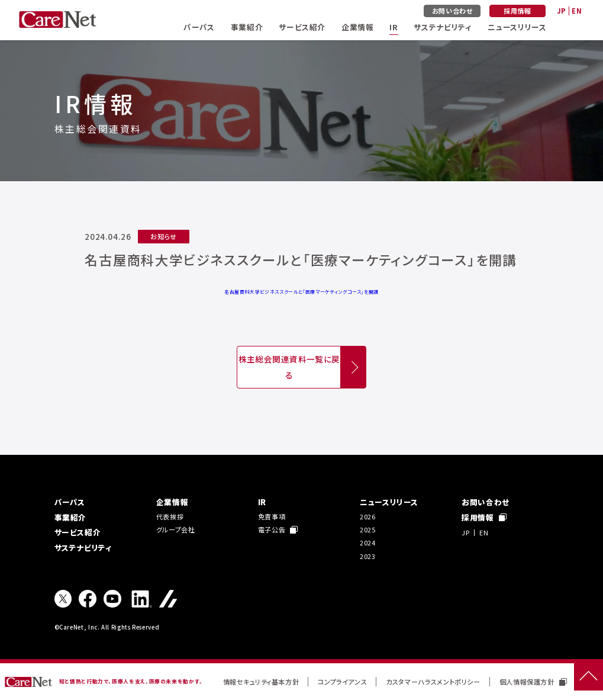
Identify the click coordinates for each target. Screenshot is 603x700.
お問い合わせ (452, 11)
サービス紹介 (302, 27)
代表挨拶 (170, 516)
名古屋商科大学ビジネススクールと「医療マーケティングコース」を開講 (301, 292)
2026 (368, 516)
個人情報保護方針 (533, 682)
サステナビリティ (443, 27)
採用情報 (517, 11)
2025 (368, 529)
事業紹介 (247, 27)
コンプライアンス (342, 682)
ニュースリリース (517, 27)
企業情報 (358, 27)
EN (577, 11)
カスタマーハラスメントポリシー (433, 682)
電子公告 (278, 529)
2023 (368, 556)
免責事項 (272, 516)
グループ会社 (176, 529)
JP (562, 11)
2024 (368, 542)
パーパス (199, 27)
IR (394, 27)
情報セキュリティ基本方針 (261, 682)
